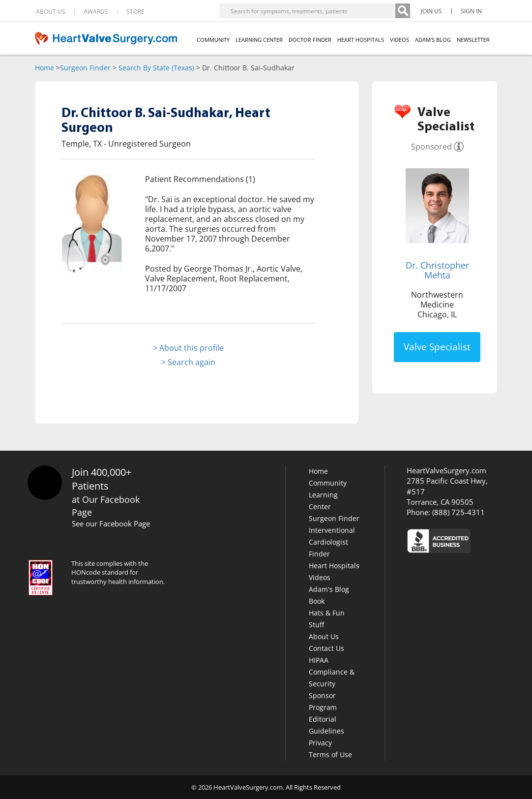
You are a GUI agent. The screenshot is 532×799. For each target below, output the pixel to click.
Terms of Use (330, 754)
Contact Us (326, 648)
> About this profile (188, 348)
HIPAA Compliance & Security (332, 672)
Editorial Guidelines (326, 725)
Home (44, 68)
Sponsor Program (323, 701)
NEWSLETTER (473, 40)
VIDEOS (399, 40)
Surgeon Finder (85, 68)
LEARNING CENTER (259, 40)
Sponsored (431, 147)
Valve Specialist (437, 347)
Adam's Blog (329, 589)
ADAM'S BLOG (433, 40)
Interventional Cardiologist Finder (332, 542)
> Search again (188, 362)
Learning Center (323, 501)
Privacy (320, 743)
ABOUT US (51, 12)
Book (317, 601)
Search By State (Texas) (156, 68)
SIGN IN (471, 11)
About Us (324, 636)
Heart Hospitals (334, 566)
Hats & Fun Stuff (327, 619)
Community (328, 483)
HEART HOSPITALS (361, 40)
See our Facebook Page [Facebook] (111, 523)
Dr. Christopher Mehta (437, 270)
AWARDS (96, 12)
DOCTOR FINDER (310, 40)
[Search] (403, 11)
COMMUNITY (213, 40)
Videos (320, 577)
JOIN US (431, 11)
